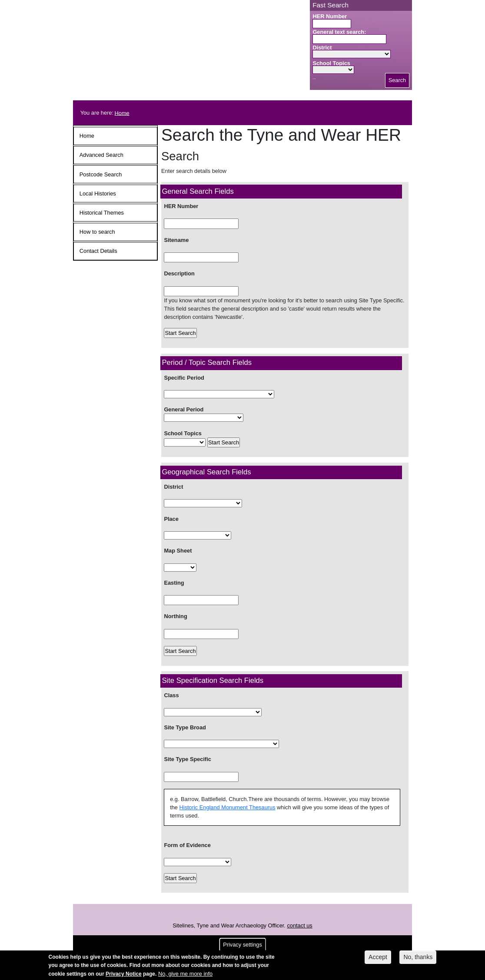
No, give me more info (185, 975)
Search (397, 80)
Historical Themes (102, 213)
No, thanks (418, 959)
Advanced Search (101, 155)
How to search (97, 232)
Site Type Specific (188, 759)
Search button (314, 79)
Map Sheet (178, 551)
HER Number (330, 16)
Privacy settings (242, 946)
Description (179, 273)
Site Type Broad (185, 727)
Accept (378, 959)
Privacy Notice (124, 976)
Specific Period (184, 378)
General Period (184, 409)
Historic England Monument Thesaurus (228, 807)
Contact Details (98, 251)
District (322, 48)
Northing (175, 616)
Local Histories (98, 194)
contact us (299, 925)
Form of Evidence (187, 845)
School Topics (331, 63)
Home (122, 113)
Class (171, 695)
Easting (174, 583)
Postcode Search (101, 174)
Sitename (176, 240)
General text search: (339, 32)
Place (172, 519)
